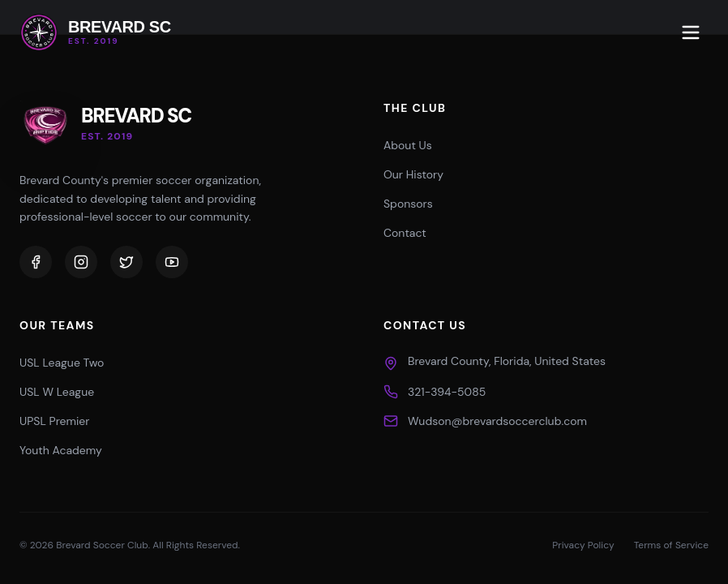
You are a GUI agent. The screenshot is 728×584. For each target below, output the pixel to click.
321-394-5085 (447, 392)
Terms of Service (671, 545)
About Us (408, 145)
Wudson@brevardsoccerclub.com (497, 421)
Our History (413, 174)
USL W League (57, 392)
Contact (405, 233)
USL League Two (62, 363)
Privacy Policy (583, 545)
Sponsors (408, 204)
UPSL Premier (54, 421)
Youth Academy (61, 450)
